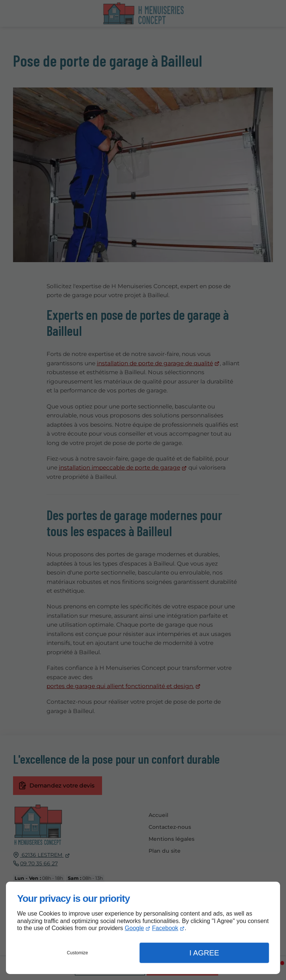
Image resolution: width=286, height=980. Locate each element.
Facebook (165, 928)
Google (134, 928)
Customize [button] (78, 953)
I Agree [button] (204, 953)
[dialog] (143, 928)
